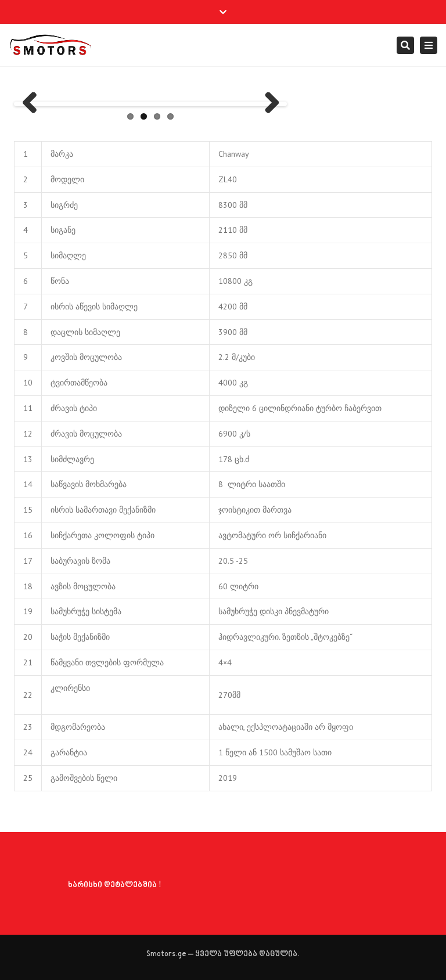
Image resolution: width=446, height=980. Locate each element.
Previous (34, 104)
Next (267, 104)
